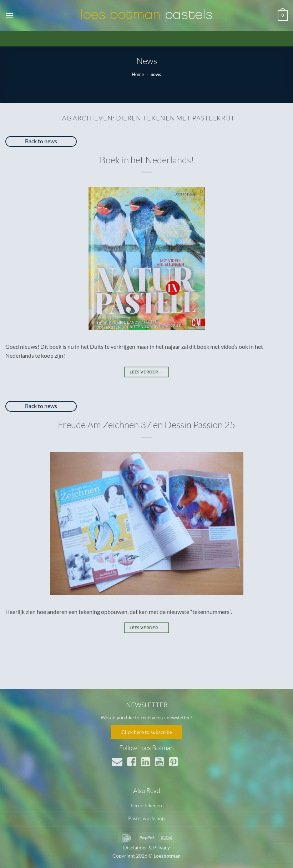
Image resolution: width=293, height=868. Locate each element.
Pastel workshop (146, 818)
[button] (10, 16)
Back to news (41, 141)
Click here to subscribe (147, 732)
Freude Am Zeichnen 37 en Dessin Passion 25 (146, 425)
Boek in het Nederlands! (147, 160)
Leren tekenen (146, 805)
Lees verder (146, 372)
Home (138, 74)
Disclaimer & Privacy (146, 847)
